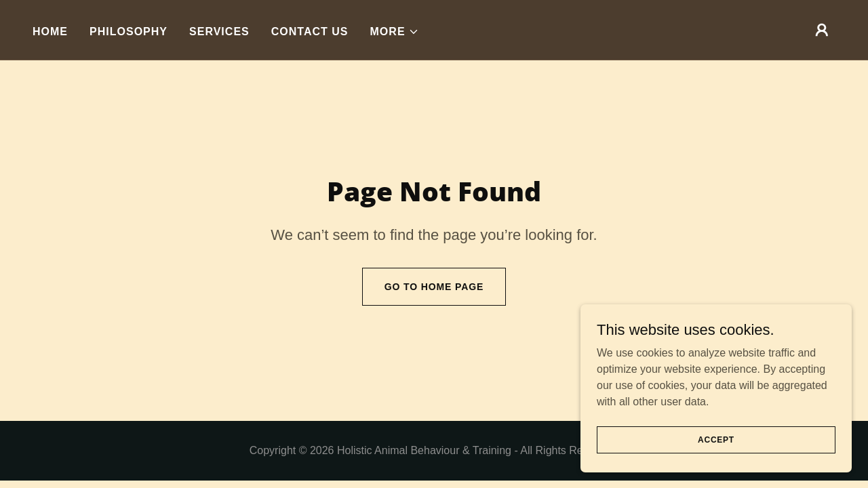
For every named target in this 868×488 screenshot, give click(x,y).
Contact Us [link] (310, 32)
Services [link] (219, 32)
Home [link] (50, 32)
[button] (395, 32)
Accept (716, 439)
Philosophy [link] (129, 32)
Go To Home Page (434, 287)
